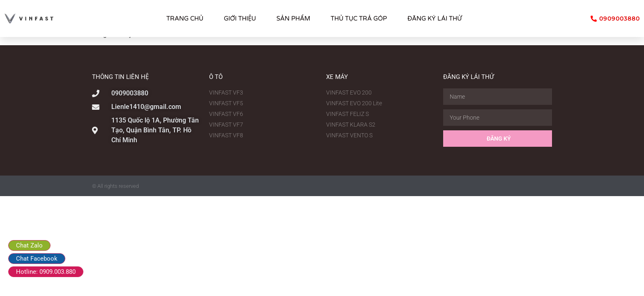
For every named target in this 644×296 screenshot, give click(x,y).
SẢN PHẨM (293, 18)
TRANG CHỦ (185, 18)
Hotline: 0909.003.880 (46, 272)
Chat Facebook (37, 259)
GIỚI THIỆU (240, 18)
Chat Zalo (29, 245)
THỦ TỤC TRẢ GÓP (359, 18)
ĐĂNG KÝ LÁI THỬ (435, 18)
